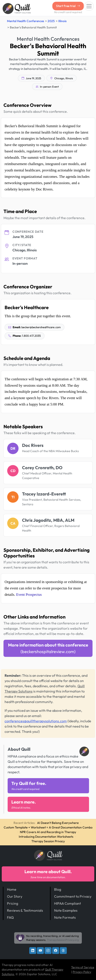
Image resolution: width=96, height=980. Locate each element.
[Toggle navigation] (89, 6)
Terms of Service (83, 967)
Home (12, 889)
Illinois (62, 21)
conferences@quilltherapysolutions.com (36, 721)
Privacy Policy (82, 972)
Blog (58, 889)
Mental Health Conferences (26, 21)
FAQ (10, 917)
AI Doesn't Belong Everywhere (58, 823)
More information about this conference (48, 648)
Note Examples (66, 910)
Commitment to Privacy (73, 896)
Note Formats (65, 917)
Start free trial (68, 6)
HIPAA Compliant (68, 903)
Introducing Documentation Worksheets (46, 837)
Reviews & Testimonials (25, 910)
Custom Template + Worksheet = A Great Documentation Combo (48, 827)
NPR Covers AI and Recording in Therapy (48, 832)
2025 (51, 21)
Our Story (15, 896)
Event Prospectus (29, 595)
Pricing (13, 903)
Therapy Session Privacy (48, 841)
